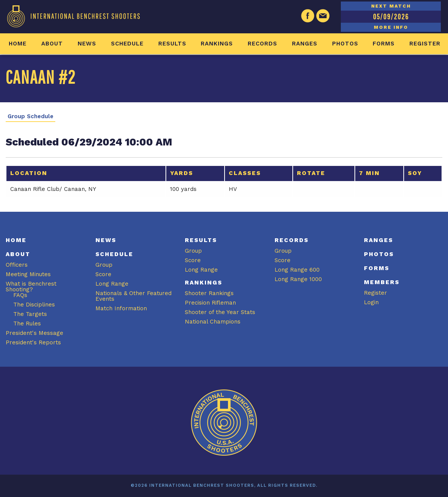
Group (104, 265)
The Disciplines (34, 305)
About (52, 44)
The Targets (30, 314)
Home (18, 44)
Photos (345, 44)
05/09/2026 (391, 16)
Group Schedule (30, 116)
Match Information (121, 308)
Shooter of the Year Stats (220, 312)
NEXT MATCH (391, 6)
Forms (384, 44)
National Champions (213, 322)
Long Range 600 (297, 270)
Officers (17, 265)
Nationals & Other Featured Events (133, 296)
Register (425, 44)
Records (262, 44)
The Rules (27, 324)
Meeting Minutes (28, 274)
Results (172, 44)
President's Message (34, 333)
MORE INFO (391, 27)
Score (103, 274)
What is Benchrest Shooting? (31, 287)
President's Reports (33, 342)
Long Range (112, 284)
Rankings (217, 44)
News (87, 44)
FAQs (20, 295)
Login (371, 302)
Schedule (127, 44)
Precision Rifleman (210, 303)
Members (382, 282)
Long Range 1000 (298, 279)
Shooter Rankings (209, 293)
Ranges (305, 44)
